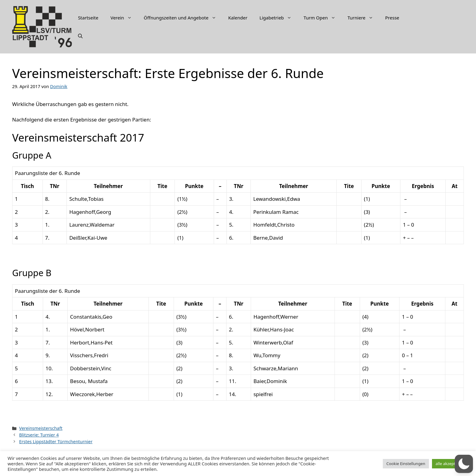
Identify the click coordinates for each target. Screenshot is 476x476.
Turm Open (323, 18)
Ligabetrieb (279, 18)
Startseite (88, 18)
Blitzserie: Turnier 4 (39, 435)
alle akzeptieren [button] (450, 464)
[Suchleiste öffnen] (80, 36)
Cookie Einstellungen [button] (406, 464)
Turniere (363, 18)
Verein (124, 18)
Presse (392, 18)
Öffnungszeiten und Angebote (183, 18)
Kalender (238, 18)
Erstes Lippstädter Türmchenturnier (56, 442)
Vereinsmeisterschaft (41, 428)
